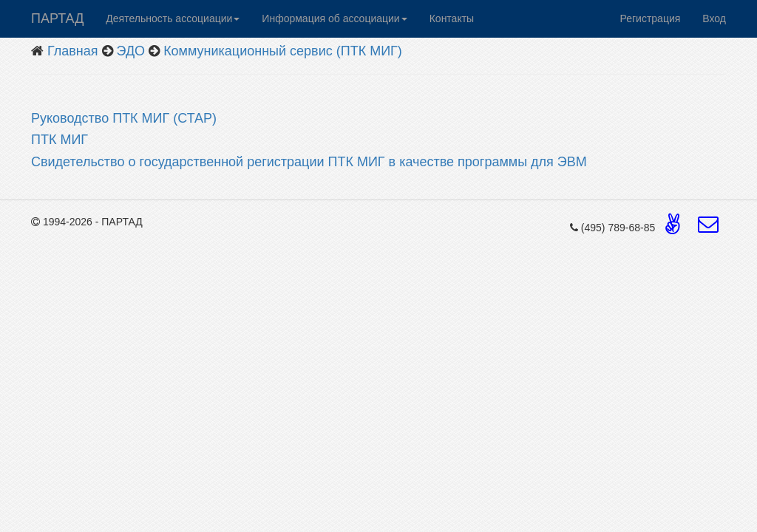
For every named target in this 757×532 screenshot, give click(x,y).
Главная (73, 51)
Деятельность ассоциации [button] (173, 18)
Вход (714, 18)
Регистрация (650, 18)
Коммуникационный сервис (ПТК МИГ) (283, 51)
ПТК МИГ (61, 140)
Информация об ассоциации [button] (334, 18)
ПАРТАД (57, 18)
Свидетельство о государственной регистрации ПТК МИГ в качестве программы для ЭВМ (311, 162)
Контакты (452, 18)
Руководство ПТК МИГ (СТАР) (124, 118)
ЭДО (131, 51)
